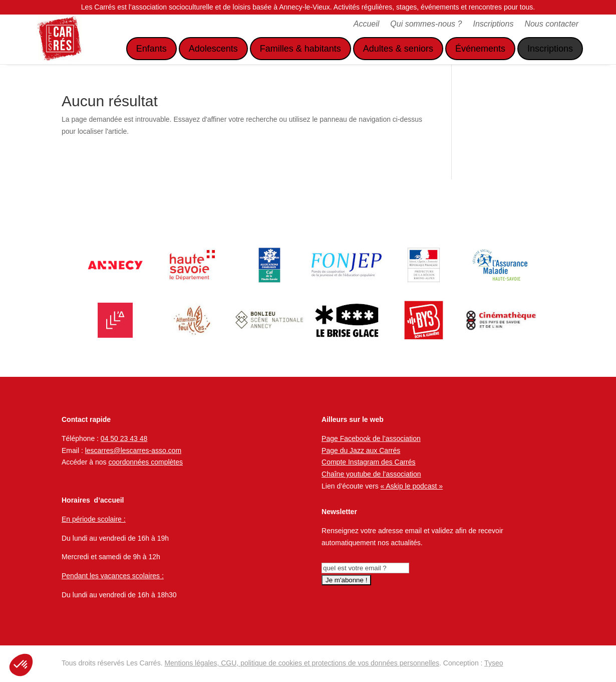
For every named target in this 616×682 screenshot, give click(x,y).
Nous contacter (551, 24)
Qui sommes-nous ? (426, 24)
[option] (115, 265)
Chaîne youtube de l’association (371, 474)
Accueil (367, 24)
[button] (21, 665)
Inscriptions (493, 24)
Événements (480, 49)
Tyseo (494, 663)
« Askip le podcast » (412, 486)
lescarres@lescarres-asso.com (133, 450)
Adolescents (213, 49)
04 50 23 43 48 (124, 438)
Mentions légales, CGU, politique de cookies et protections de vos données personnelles (302, 663)
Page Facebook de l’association (371, 438)
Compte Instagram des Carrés (369, 462)
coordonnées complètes (145, 462)
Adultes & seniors (398, 49)
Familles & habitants (300, 49)
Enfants (151, 49)
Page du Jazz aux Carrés (361, 450)
